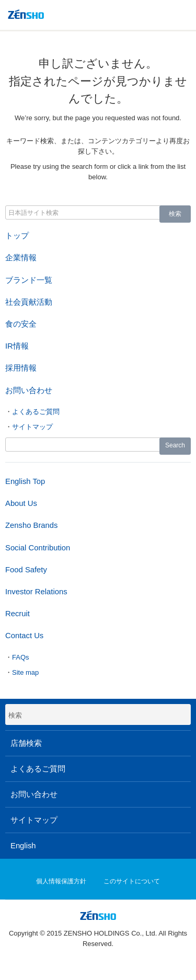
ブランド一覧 (29, 280)
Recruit (18, 614)
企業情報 (21, 258)
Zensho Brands (31, 525)
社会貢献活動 (29, 302)
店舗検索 (26, 743)
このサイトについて (132, 881)
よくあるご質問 (36, 412)
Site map (25, 672)
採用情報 (21, 368)
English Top (25, 481)
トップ (17, 236)
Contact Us (24, 636)
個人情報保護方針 (61, 881)
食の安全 (21, 324)
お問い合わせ (29, 390)
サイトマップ (32, 427)
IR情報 (17, 346)
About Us (21, 503)
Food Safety (26, 570)
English (23, 846)
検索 (175, 214)
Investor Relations (36, 592)
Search (175, 445)
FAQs (21, 657)
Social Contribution (38, 548)
